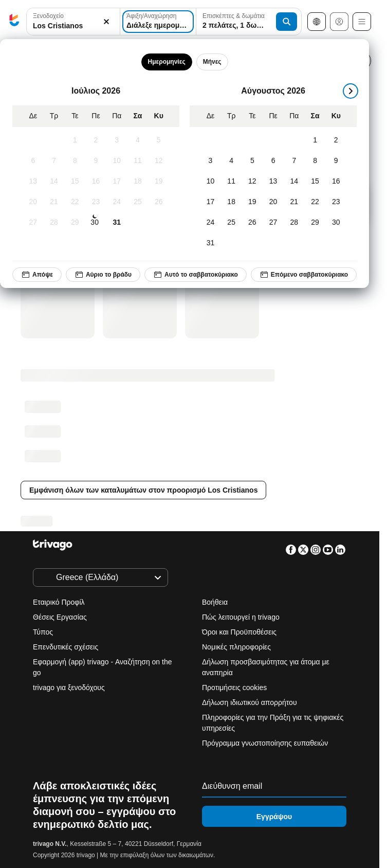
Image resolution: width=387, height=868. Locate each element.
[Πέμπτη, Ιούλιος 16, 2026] (96, 182)
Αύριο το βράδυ (103, 275)
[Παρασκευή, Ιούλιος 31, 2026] (117, 223)
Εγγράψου (274, 817)
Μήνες (212, 62)
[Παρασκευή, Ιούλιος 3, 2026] (117, 140)
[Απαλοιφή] (106, 22)
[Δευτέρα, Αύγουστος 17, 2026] (210, 202)
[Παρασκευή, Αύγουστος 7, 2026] (294, 161)
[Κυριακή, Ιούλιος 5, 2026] (159, 140)
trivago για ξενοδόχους (69, 688)
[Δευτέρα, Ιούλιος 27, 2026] (33, 223)
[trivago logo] (14, 22)
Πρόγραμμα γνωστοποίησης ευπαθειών (265, 743)
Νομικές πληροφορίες (236, 647)
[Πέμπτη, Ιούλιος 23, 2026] (96, 202)
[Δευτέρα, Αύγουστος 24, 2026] (210, 223)
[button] (73, 22)
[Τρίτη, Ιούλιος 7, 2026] (54, 161)
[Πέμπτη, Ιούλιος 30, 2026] (95, 223)
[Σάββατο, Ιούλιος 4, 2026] (138, 140)
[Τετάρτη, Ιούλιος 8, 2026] (75, 161)
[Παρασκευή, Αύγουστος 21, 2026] (294, 202)
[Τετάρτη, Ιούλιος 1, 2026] (75, 140)
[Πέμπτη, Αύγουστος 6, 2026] (273, 161)
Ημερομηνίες (167, 62)
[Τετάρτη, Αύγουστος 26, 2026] (253, 223)
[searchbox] (73, 26)
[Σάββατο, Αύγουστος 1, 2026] (315, 140)
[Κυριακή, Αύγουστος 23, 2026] (336, 202)
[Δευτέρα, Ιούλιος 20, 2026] (33, 202)
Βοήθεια (215, 602)
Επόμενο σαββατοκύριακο (304, 275)
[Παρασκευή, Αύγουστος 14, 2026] (294, 182)
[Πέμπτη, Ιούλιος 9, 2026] (96, 161)
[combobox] (73, 22)
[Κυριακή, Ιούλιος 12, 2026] (159, 161)
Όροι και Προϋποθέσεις (239, 632)
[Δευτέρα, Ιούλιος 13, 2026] (33, 182)
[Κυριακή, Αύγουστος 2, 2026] (336, 140)
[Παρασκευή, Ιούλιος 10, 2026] (117, 161)
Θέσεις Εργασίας (60, 617)
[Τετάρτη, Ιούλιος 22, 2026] (75, 202)
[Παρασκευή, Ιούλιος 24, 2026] (117, 202)
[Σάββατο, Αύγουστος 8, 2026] (315, 161)
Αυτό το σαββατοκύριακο (196, 275)
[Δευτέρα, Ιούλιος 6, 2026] (33, 161)
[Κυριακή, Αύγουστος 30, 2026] (336, 223)
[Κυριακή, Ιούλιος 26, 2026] (159, 202)
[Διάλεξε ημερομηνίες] (158, 22)
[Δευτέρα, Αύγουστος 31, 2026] (210, 243)
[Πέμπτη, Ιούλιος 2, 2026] (96, 140)
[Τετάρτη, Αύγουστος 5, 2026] (253, 161)
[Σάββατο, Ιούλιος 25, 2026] (138, 202)
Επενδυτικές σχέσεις (66, 647)
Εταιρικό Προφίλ (59, 602)
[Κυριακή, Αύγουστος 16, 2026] (336, 182)
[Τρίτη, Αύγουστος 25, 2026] (232, 223)
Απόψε (37, 275)
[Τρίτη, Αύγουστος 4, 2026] (232, 161)
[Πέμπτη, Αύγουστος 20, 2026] (273, 202)
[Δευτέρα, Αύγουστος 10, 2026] (210, 182)
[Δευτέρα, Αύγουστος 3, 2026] (210, 161)
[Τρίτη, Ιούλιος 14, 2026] (54, 182)
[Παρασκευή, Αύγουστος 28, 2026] (294, 223)
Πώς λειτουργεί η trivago (241, 617)
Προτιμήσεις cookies (235, 688)
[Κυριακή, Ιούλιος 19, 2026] (159, 182)
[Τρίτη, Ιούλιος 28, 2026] (54, 223)
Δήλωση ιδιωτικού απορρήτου (250, 702)
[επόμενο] (351, 91)
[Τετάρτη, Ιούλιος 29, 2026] (75, 223)
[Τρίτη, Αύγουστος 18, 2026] (232, 202)
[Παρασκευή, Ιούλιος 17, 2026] (117, 182)
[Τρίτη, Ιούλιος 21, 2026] (54, 202)
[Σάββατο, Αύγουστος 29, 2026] (315, 223)
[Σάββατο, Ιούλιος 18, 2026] (138, 182)
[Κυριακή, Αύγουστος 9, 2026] (336, 161)
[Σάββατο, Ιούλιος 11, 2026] (138, 161)
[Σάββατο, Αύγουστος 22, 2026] (315, 202)
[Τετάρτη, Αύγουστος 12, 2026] (253, 182)
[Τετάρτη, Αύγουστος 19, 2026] (253, 202)
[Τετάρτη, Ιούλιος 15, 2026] (75, 182)
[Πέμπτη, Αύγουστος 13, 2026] (273, 182)
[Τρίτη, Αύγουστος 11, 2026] (232, 182)
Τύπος (43, 632)
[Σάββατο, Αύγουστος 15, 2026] (315, 182)
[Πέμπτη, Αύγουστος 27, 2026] (273, 223)
